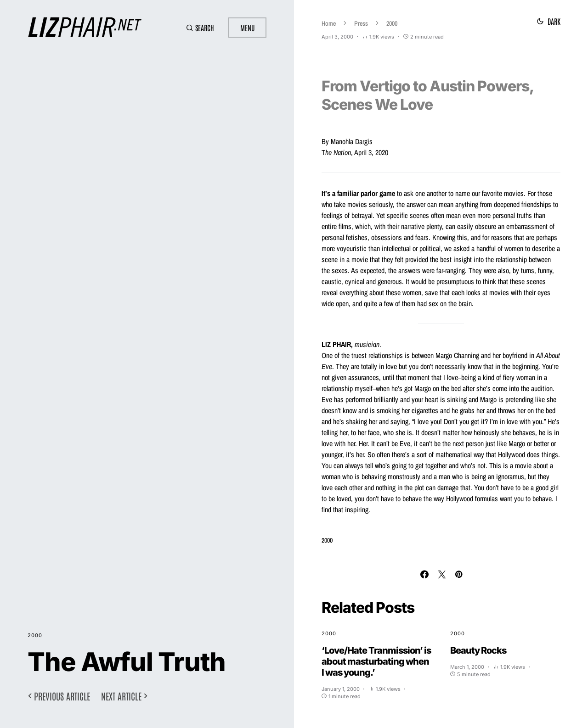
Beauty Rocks (478, 650)
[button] (200, 28)
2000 (35, 635)
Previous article (62, 696)
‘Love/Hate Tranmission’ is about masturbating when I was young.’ (376, 661)
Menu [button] (247, 28)
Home (329, 23)
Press (361, 23)
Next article (121, 696)
